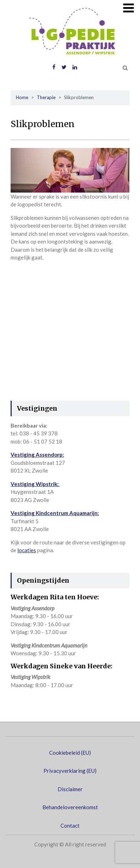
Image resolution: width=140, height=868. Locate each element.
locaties (27, 550)
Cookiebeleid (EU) (70, 753)
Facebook (54, 67)
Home (22, 97)
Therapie (46, 97)
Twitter (64, 67)
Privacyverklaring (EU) (70, 771)
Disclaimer (70, 789)
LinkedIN (75, 67)
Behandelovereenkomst (70, 807)
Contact (70, 826)
